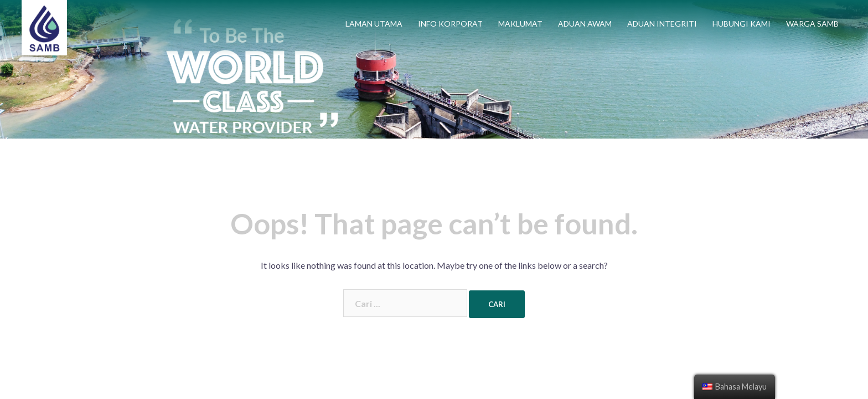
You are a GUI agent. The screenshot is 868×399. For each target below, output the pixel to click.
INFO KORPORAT (450, 24)
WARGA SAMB (812, 24)
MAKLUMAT (520, 24)
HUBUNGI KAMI (742, 24)
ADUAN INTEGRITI (662, 24)
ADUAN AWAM (585, 24)
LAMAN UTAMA (374, 24)
